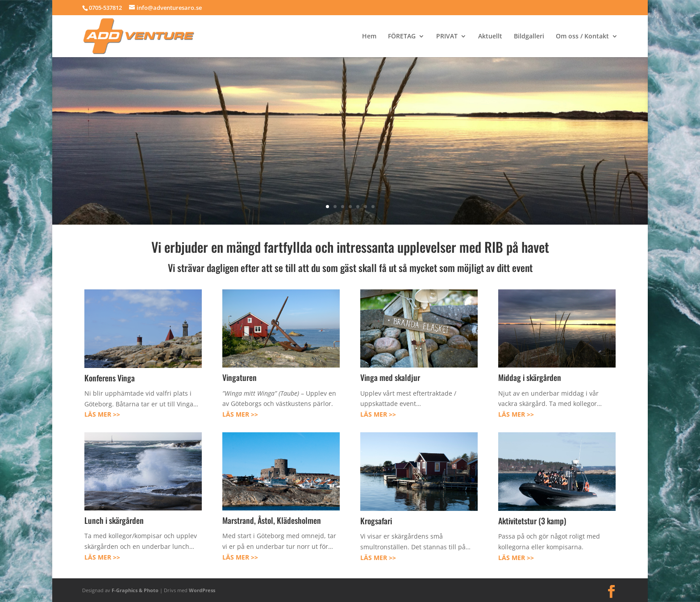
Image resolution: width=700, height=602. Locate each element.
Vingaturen (240, 377)
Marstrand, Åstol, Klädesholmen (272, 520)
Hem (369, 37)
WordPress (202, 590)
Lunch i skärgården (114, 520)
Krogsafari (376, 521)
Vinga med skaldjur (390, 377)
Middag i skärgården (530, 377)
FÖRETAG (402, 37)
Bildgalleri (529, 37)
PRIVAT (447, 37)
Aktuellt (490, 37)
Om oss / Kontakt (582, 37)
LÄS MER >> (102, 414)
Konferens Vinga (110, 378)
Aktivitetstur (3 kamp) (532, 521)
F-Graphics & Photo (135, 590)
